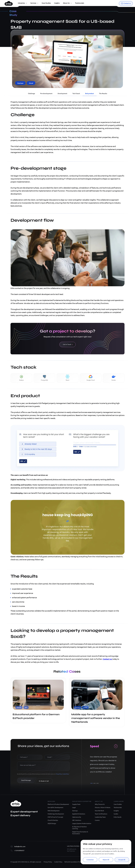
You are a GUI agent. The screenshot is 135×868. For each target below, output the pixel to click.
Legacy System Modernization (82, 823)
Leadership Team (100, 817)
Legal (74, 807)
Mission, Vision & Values (103, 807)
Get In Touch (68, 344)
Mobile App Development (56, 814)
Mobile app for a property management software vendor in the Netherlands (96, 718)
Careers (97, 820)
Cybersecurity (77, 817)
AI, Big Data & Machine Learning (79, 828)
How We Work (99, 811)
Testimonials (118, 807)
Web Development (54, 811)
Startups (75, 811)
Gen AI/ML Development (55, 807)
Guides (116, 814)
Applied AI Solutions (79, 814)
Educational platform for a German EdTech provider (36, 716)
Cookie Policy (66, 774)
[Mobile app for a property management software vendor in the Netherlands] (97, 709)
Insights (116, 811)
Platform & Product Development (58, 804)
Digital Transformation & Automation (80, 833)
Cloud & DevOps (53, 820)
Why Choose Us (100, 804)
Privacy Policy (59, 774)
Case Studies (118, 804)
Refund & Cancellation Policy (73, 862)
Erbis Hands (118, 817)
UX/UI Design (52, 823)
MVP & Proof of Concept (55, 817)
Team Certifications (101, 814)
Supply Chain (76, 804)
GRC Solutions (77, 820)
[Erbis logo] (9, 3)
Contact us (108, 659)
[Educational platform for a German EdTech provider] (38, 709)
